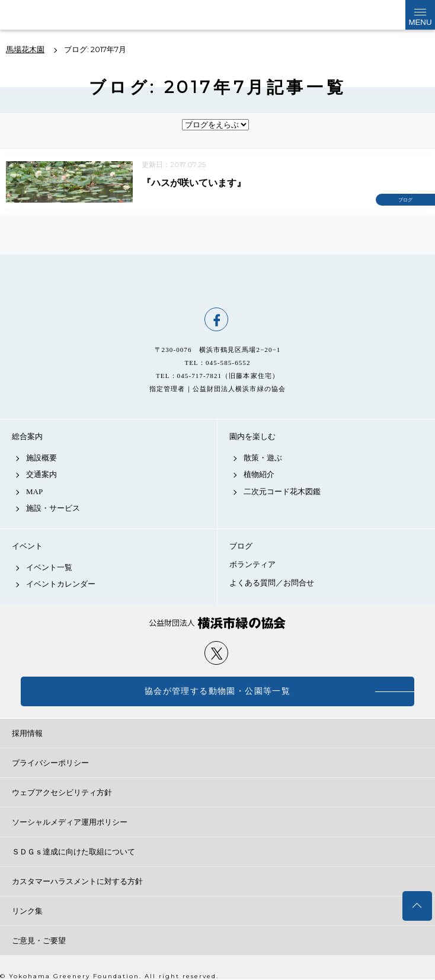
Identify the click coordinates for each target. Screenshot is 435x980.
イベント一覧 (49, 567)
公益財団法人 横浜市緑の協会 (217, 623)
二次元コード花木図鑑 (282, 491)
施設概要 (41, 458)
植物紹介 (259, 474)
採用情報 (27, 733)
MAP (34, 491)
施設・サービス (53, 508)
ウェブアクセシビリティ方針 (62, 792)
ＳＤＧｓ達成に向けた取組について (73, 852)
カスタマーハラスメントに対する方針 (77, 881)
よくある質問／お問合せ (272, 583)
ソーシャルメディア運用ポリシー (70, 822)
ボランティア (252, 564)
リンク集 (27, 911)
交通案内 (41, 474)
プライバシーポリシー (50, 763)
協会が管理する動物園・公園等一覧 (217, 691)
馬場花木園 (217, 281)
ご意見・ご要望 (39, 941)
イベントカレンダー (61, 584)
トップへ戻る (417, 906)
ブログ (241, 546)
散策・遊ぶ (263, 458)
